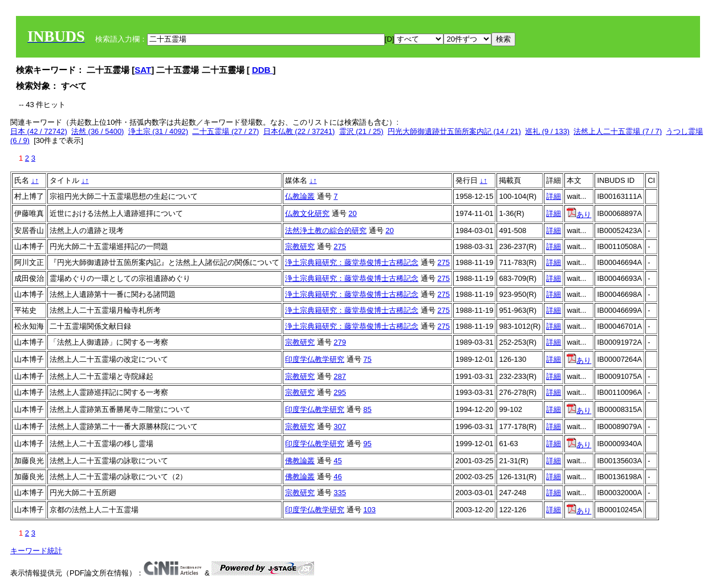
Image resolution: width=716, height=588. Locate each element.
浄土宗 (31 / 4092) (158, 131)
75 (367, 359)
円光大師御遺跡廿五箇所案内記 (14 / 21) (454, 131)
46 (337, 477)
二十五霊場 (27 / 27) (225, 131)
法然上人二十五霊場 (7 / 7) (618, 131)
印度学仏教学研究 (315, 359)
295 (340, 392)
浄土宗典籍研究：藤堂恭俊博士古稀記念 (352, 262)
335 (340, 493)
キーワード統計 (36, 551)
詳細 (554, 196)
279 (340, 342)
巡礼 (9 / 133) (547, 131)
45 (337, 461)
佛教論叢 (300, 461)
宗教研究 (300, 246)
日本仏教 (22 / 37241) (299, 131)
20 (352, 213)
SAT (143, 70)
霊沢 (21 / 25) (361, 131)
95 (367, 444)
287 (340, 376)
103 (369, 510)
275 (340, 246)
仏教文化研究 (307, 213)
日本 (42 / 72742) (39, 131)
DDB (263, 70)
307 (340, 426)
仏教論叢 (300, 196)
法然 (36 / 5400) (98, 131)
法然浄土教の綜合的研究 (326, 230)
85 (367, 409)
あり (579, 215)
